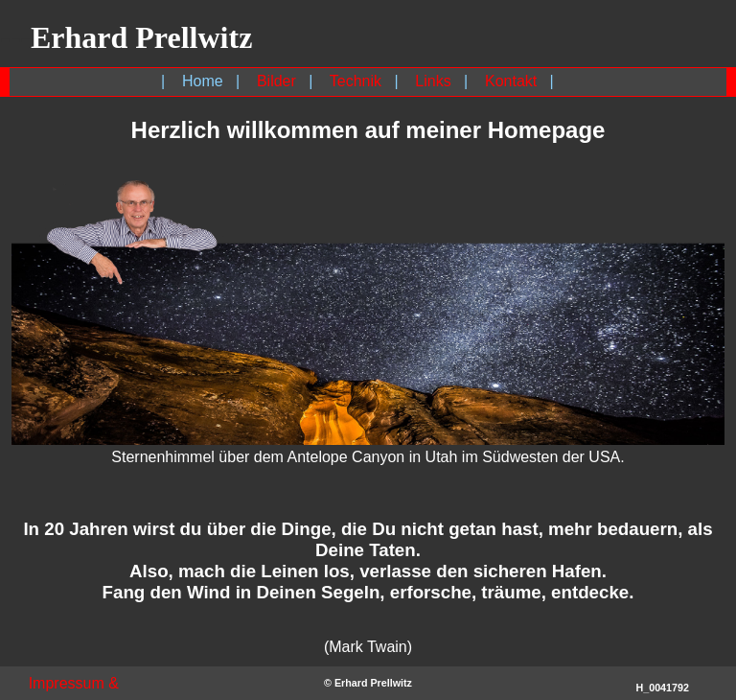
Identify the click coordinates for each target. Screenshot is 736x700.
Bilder (276, 81)
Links (433, 81)
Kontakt (511, 81)
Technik (356, 81)
